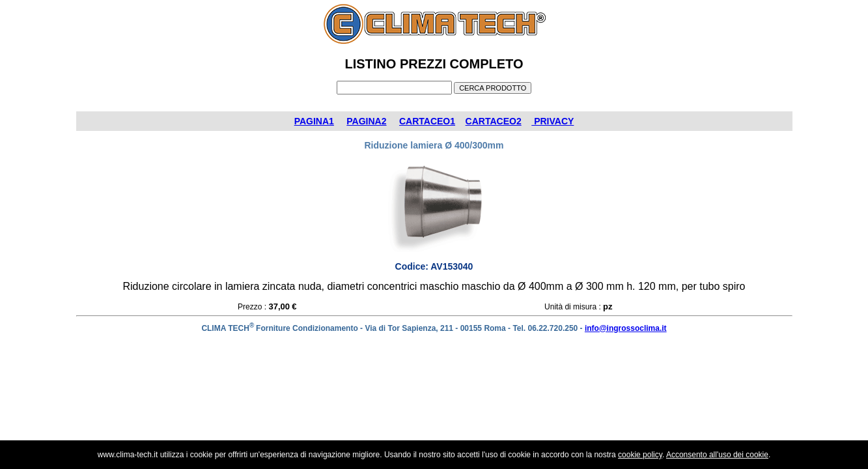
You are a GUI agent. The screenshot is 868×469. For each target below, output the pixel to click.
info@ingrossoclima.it (626, 328)
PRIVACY (553, 121)
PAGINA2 (366, 121)
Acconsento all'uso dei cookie (717, 455)
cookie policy (640, 455)
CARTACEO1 (427, 121)
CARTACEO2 (494, 121)
